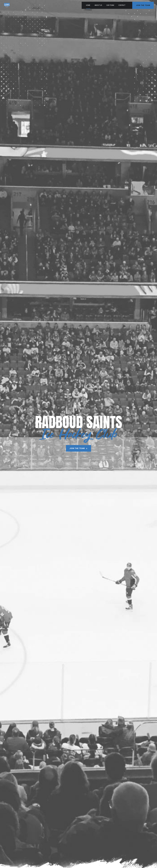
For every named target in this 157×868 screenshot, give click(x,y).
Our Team (110, 5)
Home (88, 5)
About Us (98, 5)
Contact (122, 5)
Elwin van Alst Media (85, 860)
